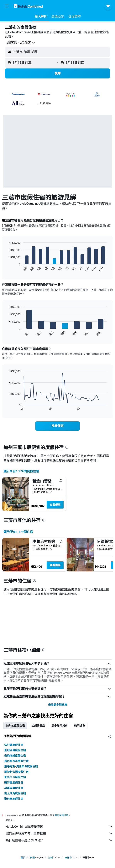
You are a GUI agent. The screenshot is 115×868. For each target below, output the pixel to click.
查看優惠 (55, 505)
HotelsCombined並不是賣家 (59, 826)
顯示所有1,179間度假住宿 (21, 471)
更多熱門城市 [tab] (60, 726)
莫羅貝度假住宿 (14, 788)
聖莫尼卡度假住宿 (15, 777)
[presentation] (67, 447)
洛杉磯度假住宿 (14, 745)
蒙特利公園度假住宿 (16, 772)
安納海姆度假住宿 (15, 756)
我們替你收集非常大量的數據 (59, 833)
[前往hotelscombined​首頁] (28, 6)
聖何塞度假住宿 (14, 799)
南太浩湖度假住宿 (15, 793)
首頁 (23, 858)
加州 (50, 858)
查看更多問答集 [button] (58, 705)
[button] (7, 6)
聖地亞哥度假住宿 (15, 750)
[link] (57, 426)
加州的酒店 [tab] (38, 726)
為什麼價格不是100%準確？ (59, 840)
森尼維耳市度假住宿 (16, 761)
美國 (32, 858)
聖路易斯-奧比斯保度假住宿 (21, 766)
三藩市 (68, 858)
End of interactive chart (7, 269)
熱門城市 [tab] (80, 726)
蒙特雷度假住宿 (14, 783)
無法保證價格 (61, 815)
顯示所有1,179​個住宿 (18, 532)
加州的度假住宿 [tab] (15, 726)
